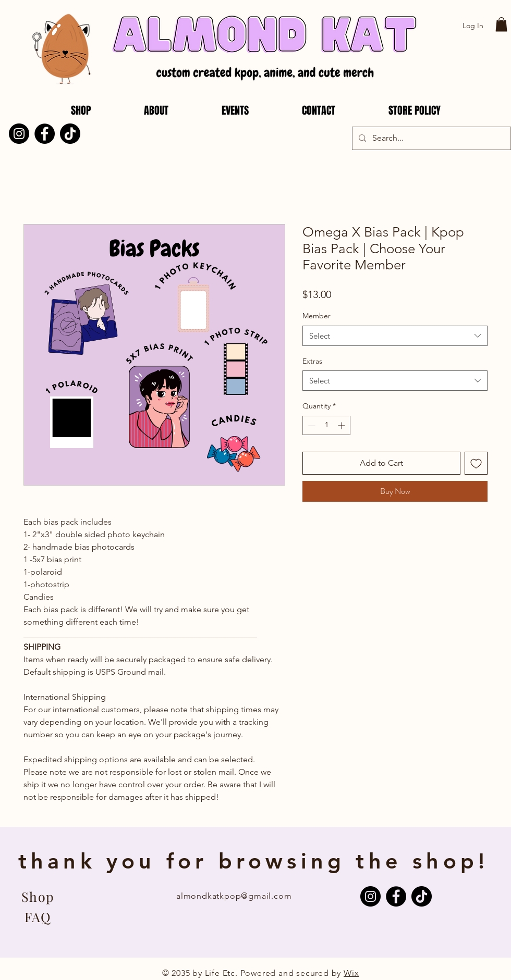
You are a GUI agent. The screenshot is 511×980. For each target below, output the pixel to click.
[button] (501, 24)
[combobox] (395, 336)
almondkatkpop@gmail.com (234, 896)
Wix (351, 973)
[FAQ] (38, 916)
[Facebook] (45, 134)
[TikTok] (70, 134)
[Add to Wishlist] (476, 463)
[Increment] (342, 425)
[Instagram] (19, 134)
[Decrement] (311, 425)
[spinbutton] (326, 425)
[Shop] (38, 896)
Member (317, 316)
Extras (312, 361)
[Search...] (430, 138)
